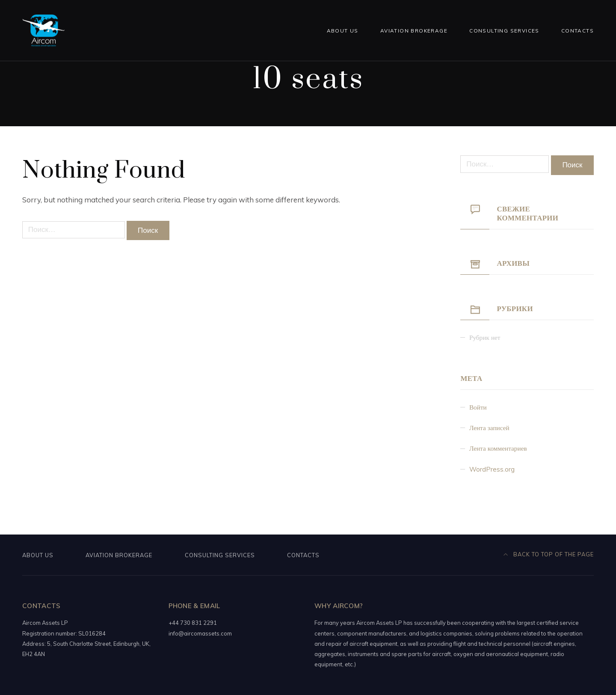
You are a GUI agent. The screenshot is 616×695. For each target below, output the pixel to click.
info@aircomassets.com (200, 633)
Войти (478, 407)
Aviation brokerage (414, 31)
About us (343, 31)
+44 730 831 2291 (193, 623)
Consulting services (504, 31)
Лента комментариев (498, 448)
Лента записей (489, 428)
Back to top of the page (549, 554)
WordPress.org (492, 469)
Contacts (577, 31)
